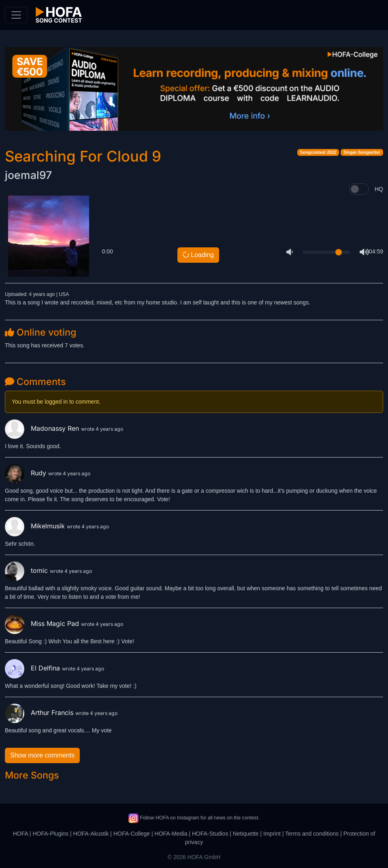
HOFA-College (132, 834)
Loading (198, 255)
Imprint (272, 834)
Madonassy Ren (43, 428)
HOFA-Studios (210, 834)
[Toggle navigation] (16, 15)
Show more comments (42, 755)
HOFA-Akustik (91, 834)
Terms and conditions (312, 834)
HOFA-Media (171, 834)
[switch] (359, 189)
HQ (379, 189)
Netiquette (246, 834)
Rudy (27, 473)
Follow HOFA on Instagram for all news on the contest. (194, 818)
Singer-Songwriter (362, 152)
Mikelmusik (36, 526)
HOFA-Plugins (50, 834)
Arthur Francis (40, 713)
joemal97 (28, 175)
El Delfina (33, 668)
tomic (27, 570)
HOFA (20, 834)
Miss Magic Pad (43, 623)
